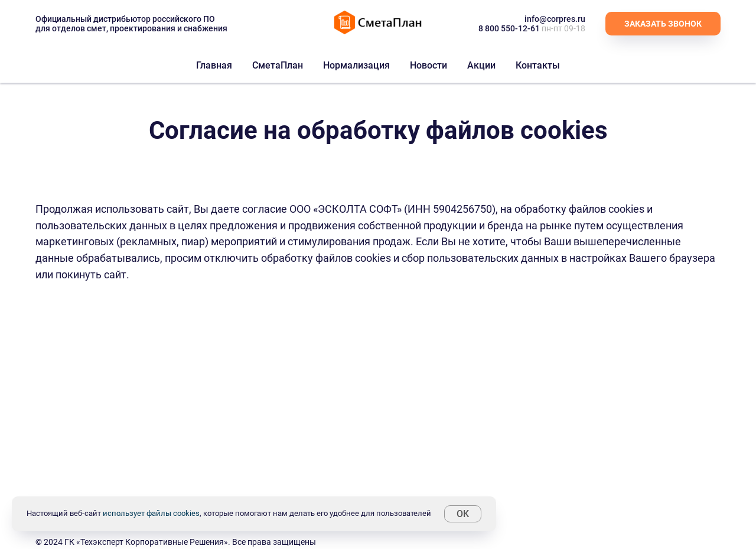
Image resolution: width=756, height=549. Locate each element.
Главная (214, 65)
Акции (481, 65)
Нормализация (356, 65)
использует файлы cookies (151, 513)
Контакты (538, 65)
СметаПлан (278, 65)
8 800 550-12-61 (509, 28)
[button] (663, 24)
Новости (428, 65)
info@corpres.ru (555, 19)
